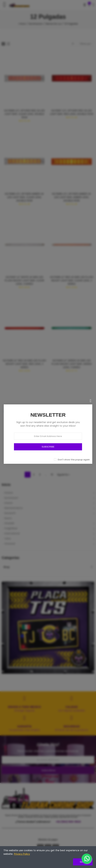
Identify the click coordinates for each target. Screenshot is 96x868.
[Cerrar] (91, 401)
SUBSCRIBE (48, 447)
